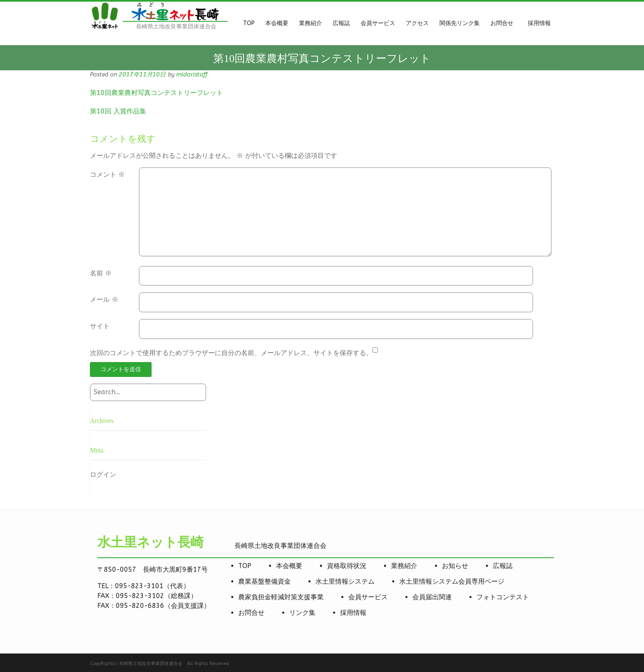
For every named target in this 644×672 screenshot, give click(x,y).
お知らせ (455, 566)
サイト (100, 326)
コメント (107, 174)
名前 (101, 273)
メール (104, 299)
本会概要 (289, 566)
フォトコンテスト (503, 597)
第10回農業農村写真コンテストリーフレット (156, 93)
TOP (245, 566)
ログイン (103, 475)
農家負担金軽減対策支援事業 (281, 597)
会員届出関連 (432, 597)
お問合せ (251, 613)
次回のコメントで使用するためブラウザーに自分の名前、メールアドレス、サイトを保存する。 (231, 353)
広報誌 (503, 566)
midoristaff (192, 75)
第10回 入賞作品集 (118, 111)
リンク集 (302, 613)
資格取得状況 (347, 566)
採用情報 (353, 613)
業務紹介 (404, 566)
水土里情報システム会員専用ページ (452, 581)
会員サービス (368, 597)
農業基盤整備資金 (264, 581)
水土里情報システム (345, 581)
